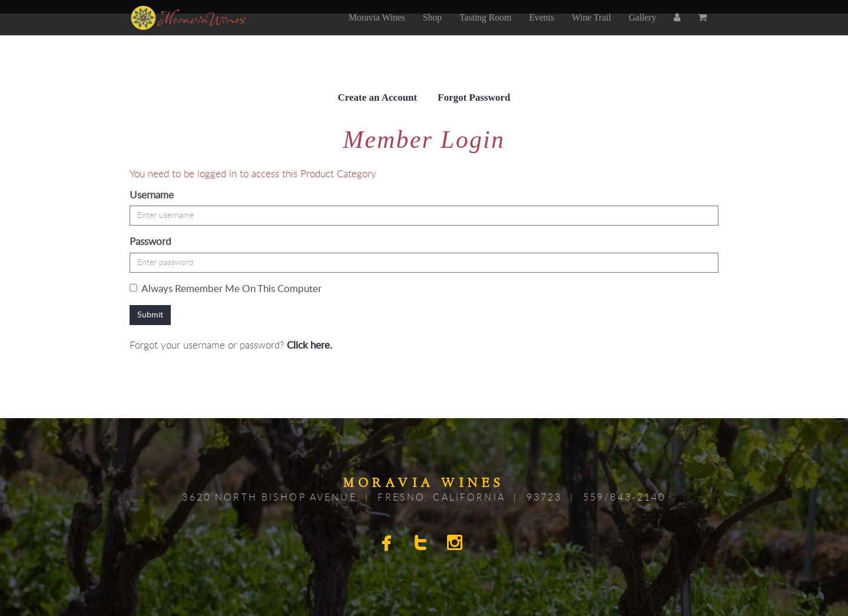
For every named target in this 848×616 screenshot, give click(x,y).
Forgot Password (474, 97)
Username (152, 195)
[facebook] (388, 545)
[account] (677, 30)
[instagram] (456, 545)
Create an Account (378, 97)
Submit (150, 315)
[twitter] (422, 545)
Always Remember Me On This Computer (226, 289)
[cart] (704, 30)
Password (150, 242)
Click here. (309, 345)
